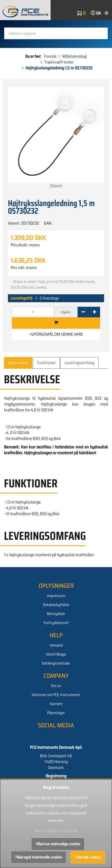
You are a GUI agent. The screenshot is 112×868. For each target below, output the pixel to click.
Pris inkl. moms (24, 268)
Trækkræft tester (59, 62)
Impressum (56, 596)
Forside (50, 56)
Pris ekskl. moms (25, 245)
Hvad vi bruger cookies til (56, 831)
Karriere (56, 704)
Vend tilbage (56, 654)
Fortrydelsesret (56, 623)
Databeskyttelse (56, 605)
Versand (56, 645)
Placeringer (56, 713)
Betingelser (56, 614)
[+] (94, 312)
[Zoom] (56, 138)
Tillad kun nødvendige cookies (58, 844)
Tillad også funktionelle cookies (39, 857)
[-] (83, 312)
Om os (56, 686)
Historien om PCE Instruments (56, 695)
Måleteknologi (75, 56)
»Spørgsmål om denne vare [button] (56, 334)
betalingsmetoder (56, 663)
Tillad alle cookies (88, 857)
